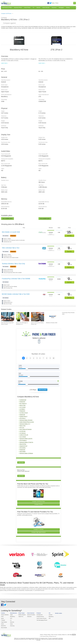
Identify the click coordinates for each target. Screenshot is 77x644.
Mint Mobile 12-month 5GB (11, 232)
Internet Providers (31, 615)
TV (33, 8)
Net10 (2, 624)
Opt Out (74, 634)
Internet (38, 8)
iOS (49, 618)
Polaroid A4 (22, 411)
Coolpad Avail (23, 400)
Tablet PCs (21, 617)
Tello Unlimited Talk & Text (11, 248)
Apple (11, 615)
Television (29, 617)
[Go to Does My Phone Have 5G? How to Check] (8, 317)
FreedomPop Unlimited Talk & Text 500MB (16, 279)
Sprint (2, 618)
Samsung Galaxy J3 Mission (26, 453)
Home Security (46, 8)
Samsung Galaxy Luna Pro (26, 439)
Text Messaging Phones (41, 620)
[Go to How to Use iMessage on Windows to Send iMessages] (23, 317)
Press (57, 3)
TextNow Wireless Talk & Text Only (13, 264)
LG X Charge (23, 437)
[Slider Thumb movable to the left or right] (27, 369)
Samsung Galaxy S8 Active (26, 420)
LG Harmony (23, 433)
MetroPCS (3, 626)
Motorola (12, 622)
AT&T (2, 617)
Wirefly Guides (58, 613)
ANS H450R (23, 451)
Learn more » (4, 63)
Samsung (12, 626)
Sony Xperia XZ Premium (26, 429)
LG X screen (23, 407)
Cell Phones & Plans (7, 8)
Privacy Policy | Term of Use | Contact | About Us (55, 634)
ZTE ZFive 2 (23, 418)
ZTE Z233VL (23, 448)
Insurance (54, 8)
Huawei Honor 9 (23, 416)
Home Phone (27, 8)
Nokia (11, 624)
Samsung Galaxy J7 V (25, 424)
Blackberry (50, 617)
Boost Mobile (4, 627)
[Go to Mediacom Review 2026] (52, 317)
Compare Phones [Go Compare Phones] (39, 504)
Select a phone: (39, 338)
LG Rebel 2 (22, 409)
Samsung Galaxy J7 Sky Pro (26, 442)
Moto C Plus (23, 426)
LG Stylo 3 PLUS (24, 413)
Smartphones (39, 615)
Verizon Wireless (5, 615)
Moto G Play (23, 405)
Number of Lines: (39, 354)
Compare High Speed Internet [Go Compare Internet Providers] (38, 532)
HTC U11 (22, 428)
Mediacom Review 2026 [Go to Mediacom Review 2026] (52, 323)
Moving (68, 8)
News (53, 3)
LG (11, 620)
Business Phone (18, 8)
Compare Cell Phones (6, 13)
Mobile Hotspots (22, 615)
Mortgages (61, 8)
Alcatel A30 (22, 415)
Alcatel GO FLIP (23, 446)
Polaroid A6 (22, 450)
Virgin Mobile (4, 622)
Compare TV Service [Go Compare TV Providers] (38, 529)
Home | (42, 634)
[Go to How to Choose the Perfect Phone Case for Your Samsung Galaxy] (38, 317)
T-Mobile (3, 620)
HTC (11, 618)
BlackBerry (12, 617)
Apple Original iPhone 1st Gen (27, 422)
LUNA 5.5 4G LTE (24, 435)
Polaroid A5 (22, 402)
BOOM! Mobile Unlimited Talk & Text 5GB (16, 294)
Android (50, 615)
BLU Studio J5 (23, 404)
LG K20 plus (23, 431)
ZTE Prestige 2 (23, 440)
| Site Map (69, 634)
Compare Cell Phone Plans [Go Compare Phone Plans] (39, 501)
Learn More (21, 462)
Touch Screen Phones (41, 618)
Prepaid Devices (40, 617)
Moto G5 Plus (23, 444)
